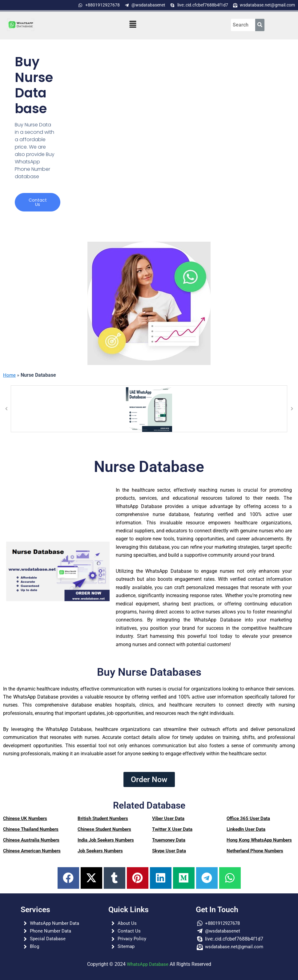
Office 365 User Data (248, 819)
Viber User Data (168, 819)
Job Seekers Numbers (100, 851)
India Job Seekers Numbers (106, 840)
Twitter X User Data (172, 830)
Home (10, 375)
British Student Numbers (103, 819)
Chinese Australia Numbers (31, 840)
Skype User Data (169, 851)
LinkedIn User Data (246, 830)
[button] (133, 25)
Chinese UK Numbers (25, 819)
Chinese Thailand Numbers (31, 830)
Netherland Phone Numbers (255, 851)
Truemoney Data (169, 840)
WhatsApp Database (148, 964)
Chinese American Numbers (32, 851)
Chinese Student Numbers (104, 830)
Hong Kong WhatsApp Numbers (259, 840)
